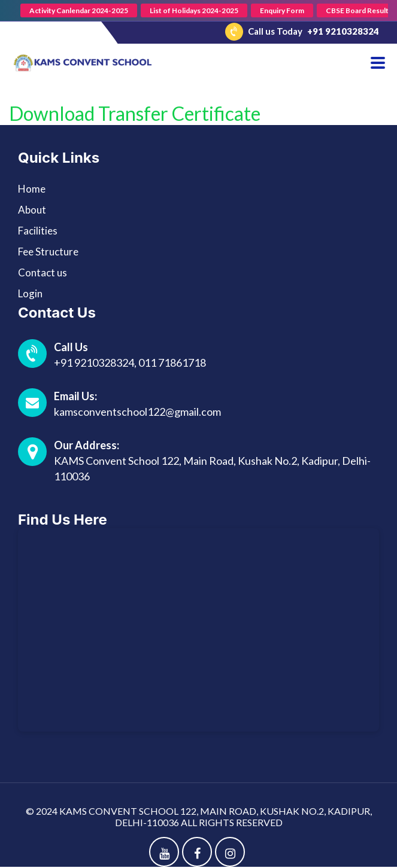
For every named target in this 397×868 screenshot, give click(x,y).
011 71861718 (172, 363)
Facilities (38, 231)
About (32, 210)
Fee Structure (48, 252)
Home (32, 189)
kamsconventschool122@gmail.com (137, 412)
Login (30, 293)
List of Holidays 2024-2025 (194, 10)
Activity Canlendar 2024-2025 (79, 10)
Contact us (43, 272)
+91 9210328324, (96, 363)
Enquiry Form (282, 10)
